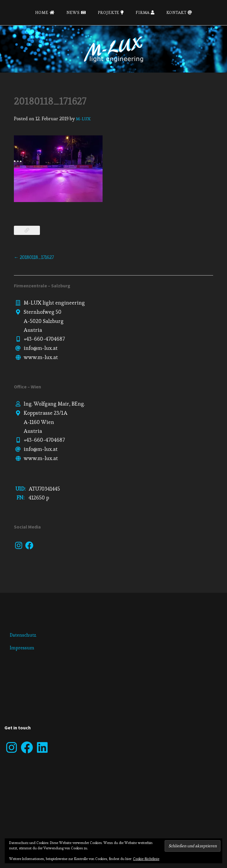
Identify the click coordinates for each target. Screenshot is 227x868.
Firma (145, 12)
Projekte (111, 12)
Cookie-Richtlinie (146, 859)
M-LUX (83, 119)
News (76, 12)
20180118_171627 (34, 257)
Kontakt (179, 12)
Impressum (22, 648)
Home (45, 12)
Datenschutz (23, 635)
